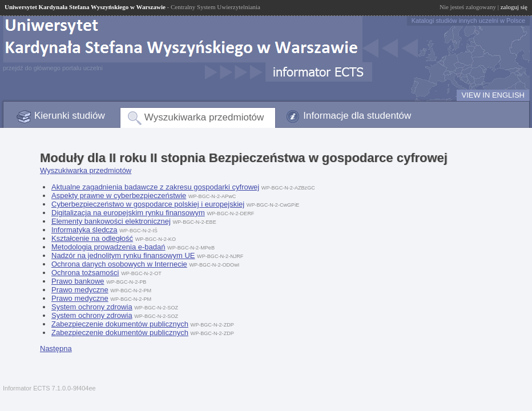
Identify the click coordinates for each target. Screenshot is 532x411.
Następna (56, 348)
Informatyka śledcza (84, 230)
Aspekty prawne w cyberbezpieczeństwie (119, 196)
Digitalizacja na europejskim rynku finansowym (128, 213)
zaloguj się (514, 7)
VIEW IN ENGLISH (493, 95)
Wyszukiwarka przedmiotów (204, 117)
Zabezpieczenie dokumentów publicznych (120, 324)
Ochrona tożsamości (85, 273)
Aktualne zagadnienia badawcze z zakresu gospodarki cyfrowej (155, 187)
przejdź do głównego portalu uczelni (53, 68)
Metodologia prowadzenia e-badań (108, 247)
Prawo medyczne (80, 290)
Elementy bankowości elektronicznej (111, 221)
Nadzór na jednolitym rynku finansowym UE (123, 255)
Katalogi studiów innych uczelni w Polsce (468, 21)
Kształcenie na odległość (92, 238)
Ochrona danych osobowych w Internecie (119, 264)
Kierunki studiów (70, 116)
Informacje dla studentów (357, 116)
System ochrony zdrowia (92, 307)
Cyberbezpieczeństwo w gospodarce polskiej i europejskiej (148, 204)
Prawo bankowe (78, 281)
